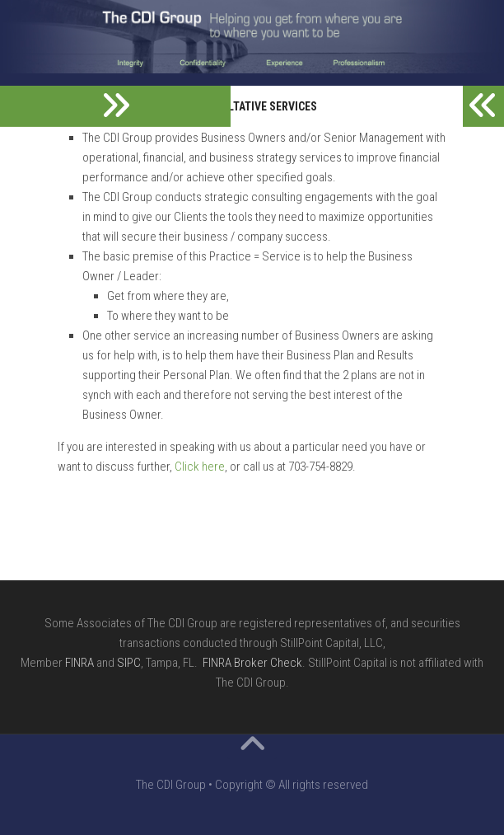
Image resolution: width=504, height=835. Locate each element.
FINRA (79, 663)
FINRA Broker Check (252, 663)
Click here (200, 467)
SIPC (129, 663)
